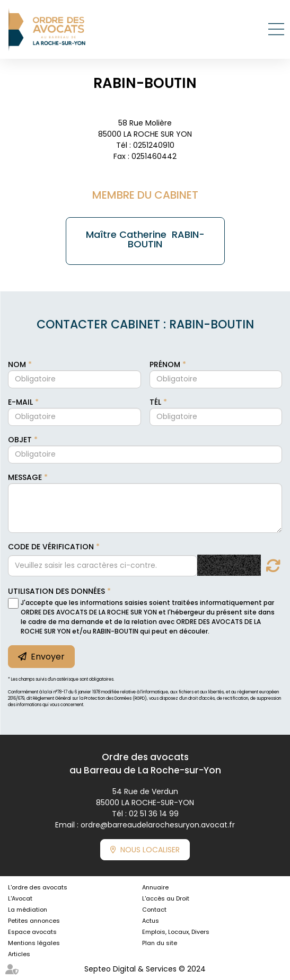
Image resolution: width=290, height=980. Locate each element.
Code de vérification (51, 547)
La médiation (28, 910)
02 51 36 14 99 (154, 814)
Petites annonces (34, 921)
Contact (154, 910)
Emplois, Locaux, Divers (176, 932)
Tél (156, 402)
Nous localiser (150, 850)
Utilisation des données (56, 591)
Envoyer (48, 657)
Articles (19, 954)
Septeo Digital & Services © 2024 (145, 969)
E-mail (21, 402)
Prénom (166, 364)
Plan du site (160, 943)
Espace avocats (32, 932)
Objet (21, 440)
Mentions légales (34, 943)
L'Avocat (20, 898)
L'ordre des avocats (38, 887)
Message (26, 477)
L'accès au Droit (166, 898)
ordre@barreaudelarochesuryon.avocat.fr (158, 825)
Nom (18, 364)
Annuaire (155, 887)
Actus (151, 921)
